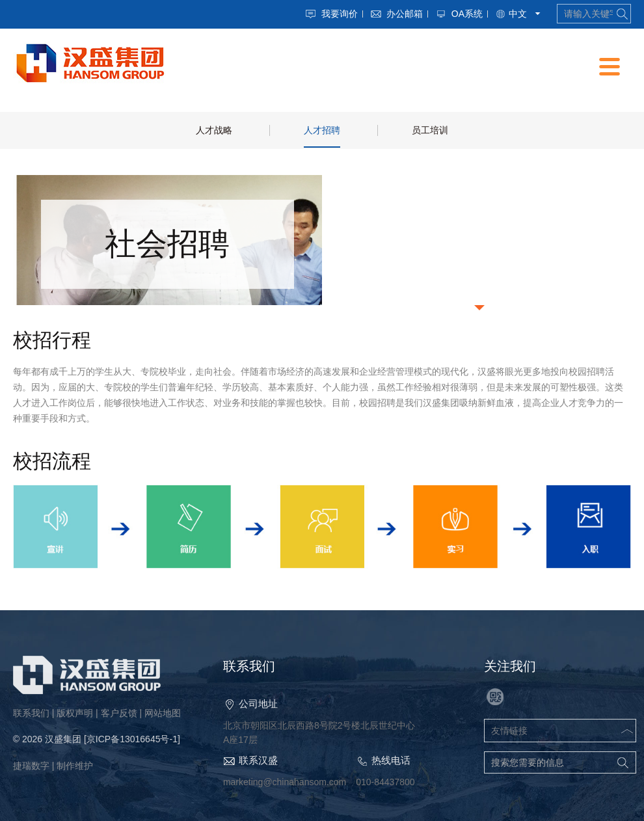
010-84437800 (385, 782)
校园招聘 (477, 244)
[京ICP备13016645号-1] (132, 739)
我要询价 (340, 14)
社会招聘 (167, 244)
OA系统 (467, 14)
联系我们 (31, 713)
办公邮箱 (405, 14)
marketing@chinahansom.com (285, 782)
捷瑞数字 (31, 766)
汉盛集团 (63, 739)
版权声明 (75, 713)
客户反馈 (119, 713)
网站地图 (163, 713)
